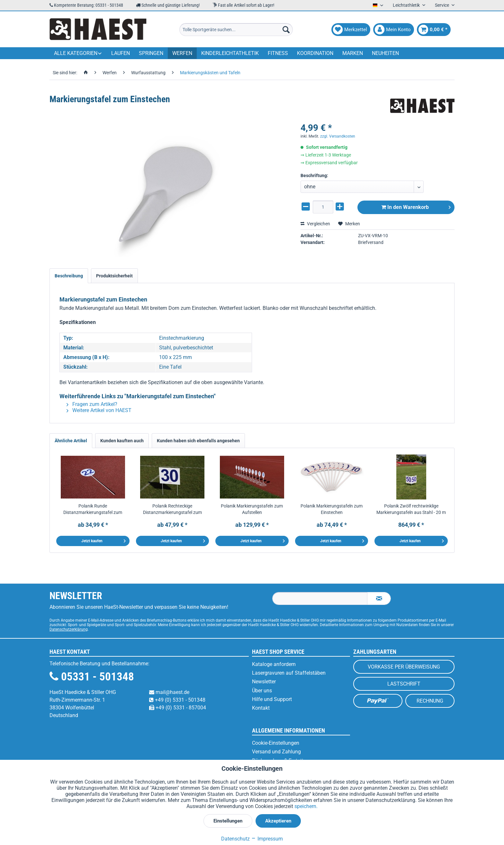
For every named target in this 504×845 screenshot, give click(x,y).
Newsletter (264, 682)
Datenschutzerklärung (69, 629)
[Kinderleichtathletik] (230, 53)
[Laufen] (121, 53)
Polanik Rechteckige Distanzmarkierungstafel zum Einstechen (172, 509)
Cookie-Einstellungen (276, 743)
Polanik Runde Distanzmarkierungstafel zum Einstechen (93, 509)
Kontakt (261, 708)
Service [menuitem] (442, 5)
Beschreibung (69, 276)
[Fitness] (278, 53)
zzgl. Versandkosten (338, 136)
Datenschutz (235, 839)
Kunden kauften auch (122, 441)
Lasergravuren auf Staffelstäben (289, 673)
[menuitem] (236, 30)
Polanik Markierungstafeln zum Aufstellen (252, 509)
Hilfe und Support (272, 699)
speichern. (306, 806)
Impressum (267, 839)
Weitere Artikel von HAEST (99, 410)
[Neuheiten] (385, 53)
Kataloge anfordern (274, 664)
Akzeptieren (278, 821)
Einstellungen (228, 821)
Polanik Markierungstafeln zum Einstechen (332, 509)
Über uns (262, 691)
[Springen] (151, 53)
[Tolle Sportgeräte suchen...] (236, 30)
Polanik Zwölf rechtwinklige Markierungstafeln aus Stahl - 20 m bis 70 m (411, 509)
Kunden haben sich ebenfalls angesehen (198, 441)
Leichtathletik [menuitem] (407, 5)
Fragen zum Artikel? (92, 404)
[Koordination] (315, 53)
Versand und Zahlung (276, 752)
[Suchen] (286, 30)
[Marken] (353, 53)
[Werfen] (182, 53)
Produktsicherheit (114, 276)
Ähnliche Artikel (71, 441)
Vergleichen (315, 224)
